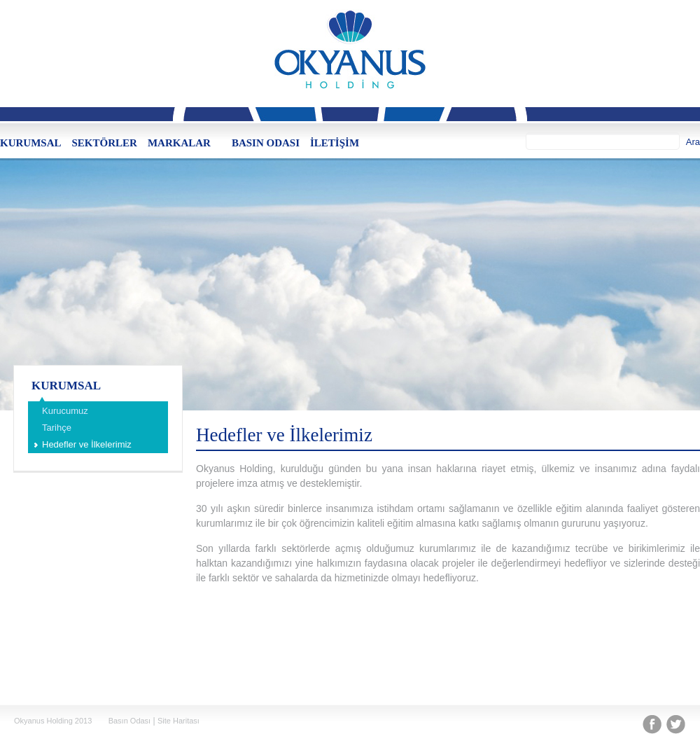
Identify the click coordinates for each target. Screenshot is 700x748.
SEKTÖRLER (105, 143)
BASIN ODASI (266, 143)
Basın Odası (130, 721)
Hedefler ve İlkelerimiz (87, 444)
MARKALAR (179, 143)
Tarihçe (57, 428)
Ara (693, 142)
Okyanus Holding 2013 (53, 721)
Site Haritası (178, 721)
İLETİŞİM (335, 143)
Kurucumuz (65, 411)
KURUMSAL (31, 143)
